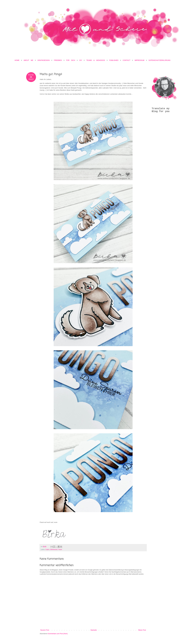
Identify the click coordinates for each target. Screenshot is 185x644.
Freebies (58, 60)
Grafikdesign (44, 60)
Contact (127, 60)
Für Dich (71, 60)
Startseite (94, 630)
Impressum (139, 60)
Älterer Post (142, 630)
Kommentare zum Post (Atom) (58, 634)
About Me (29, 60)
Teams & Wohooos (96, 60)
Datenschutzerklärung (160, 60)
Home (17, 60)
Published (114, 60)
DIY (81, 60)
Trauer (60, 549)
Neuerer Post (45, 630)
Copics (47, 549)
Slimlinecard (54, 549)
